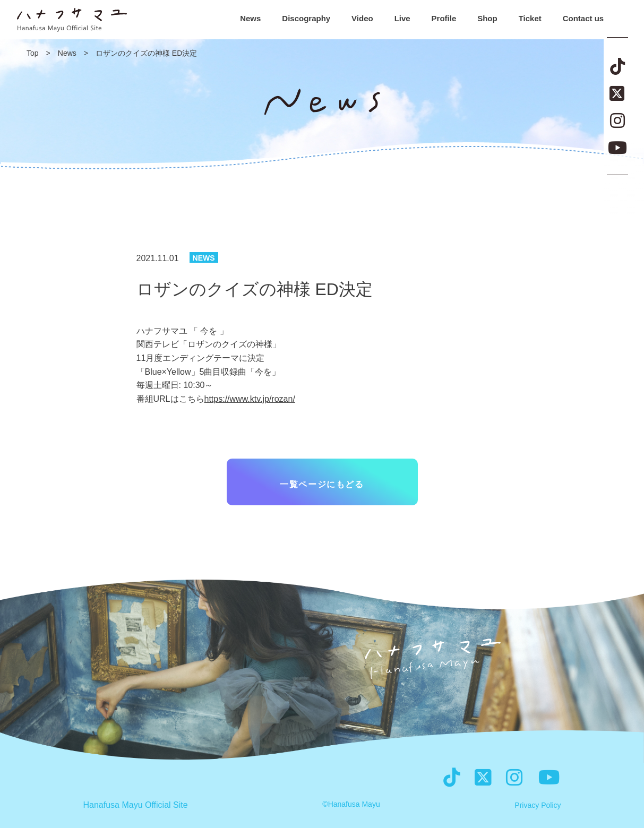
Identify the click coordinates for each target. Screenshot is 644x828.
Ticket (530, 18)
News (250, 18)
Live (402, 18)
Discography (306, 18)
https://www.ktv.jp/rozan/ (250, 399)
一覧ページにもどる (322, 484)
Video (362, 18)
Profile (444, 18)
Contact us (583, 18)
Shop (487, 18)
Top (33, 53)
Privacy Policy (538, 805)
